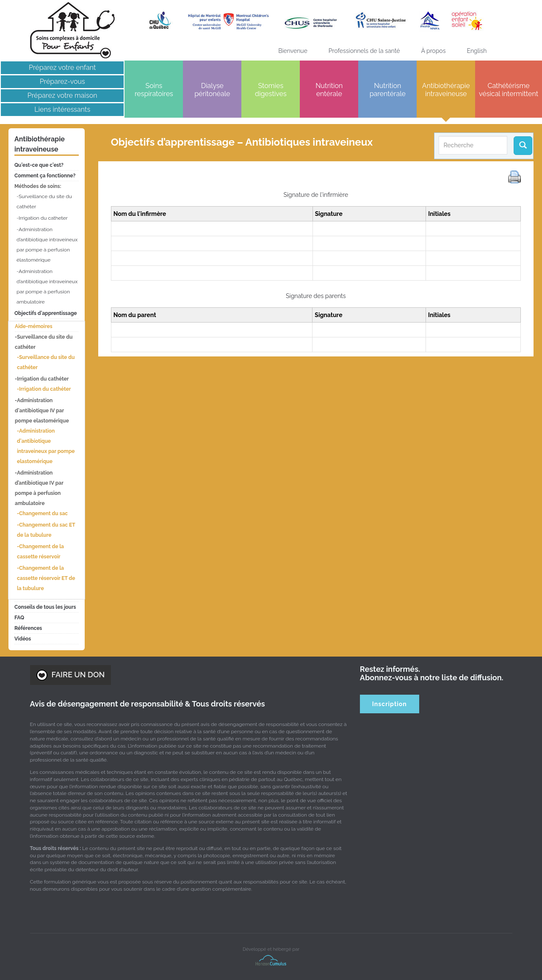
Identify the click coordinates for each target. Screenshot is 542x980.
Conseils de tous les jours (45, 607)
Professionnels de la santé (364, 51)
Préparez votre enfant (62, 68)
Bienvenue (293, 51)
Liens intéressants (62, 109)
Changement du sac (43, 513)
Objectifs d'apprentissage (46, 313)
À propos (433, 51)
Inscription (390, 704)
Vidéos (23, 639)
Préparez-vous (62, 81)
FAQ (19, 618)
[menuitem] (477, 51)
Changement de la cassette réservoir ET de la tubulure (46, 578)
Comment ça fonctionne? (45, 176)
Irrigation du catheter (43, 218)
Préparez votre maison (62, 95)
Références (28, 628)
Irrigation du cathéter (45, 389)
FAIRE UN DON (71, 675)
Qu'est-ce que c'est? (39, 165)
